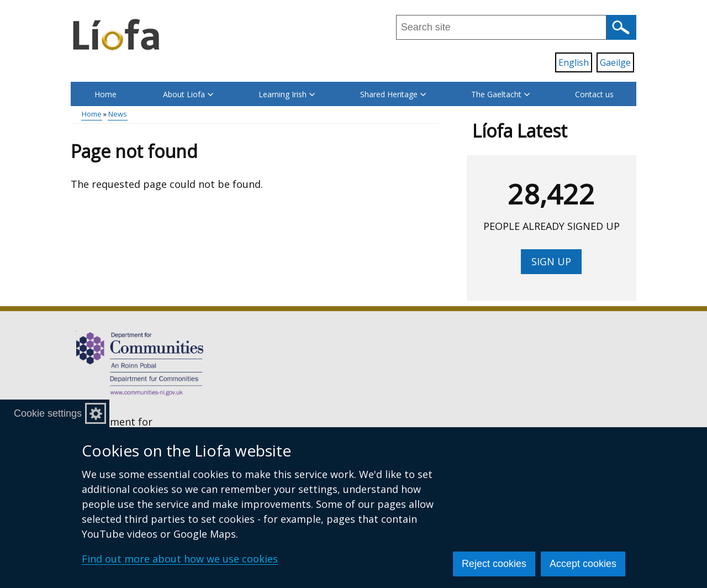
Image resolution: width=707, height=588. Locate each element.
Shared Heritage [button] (393, 94)
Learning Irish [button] (287, 94)
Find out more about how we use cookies (180, 559)
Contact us (594, 94)
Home (105, 94)
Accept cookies (583, 564)
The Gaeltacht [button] (500, 94)
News (118, 114)
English (574, 62)
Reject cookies (494, 564)
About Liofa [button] (188, 94)
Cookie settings (48, 413)
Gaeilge (615, 62)
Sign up (551, 261)
